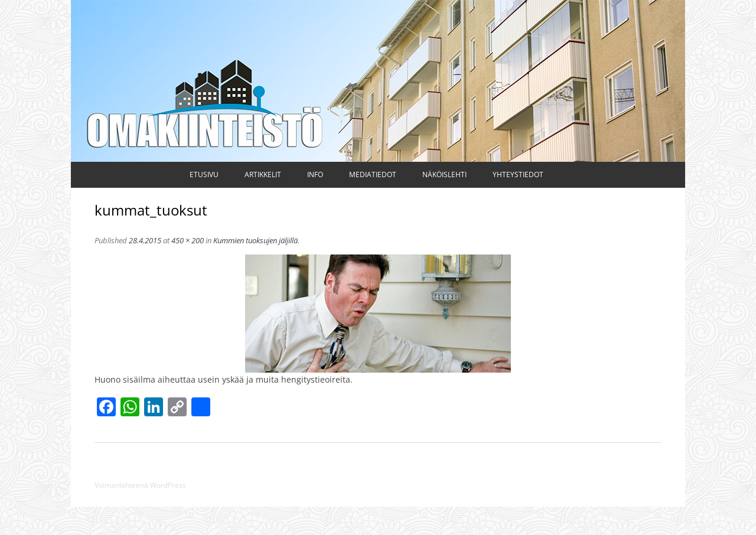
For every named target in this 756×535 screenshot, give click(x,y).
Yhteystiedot (518, 174)
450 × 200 (188, 240)
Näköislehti (444, 174)
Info (315, 174)
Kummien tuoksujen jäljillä (255, 240)
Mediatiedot (373, 174)
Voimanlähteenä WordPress (140, 485)
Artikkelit (263, 174)
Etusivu (204, 174)
